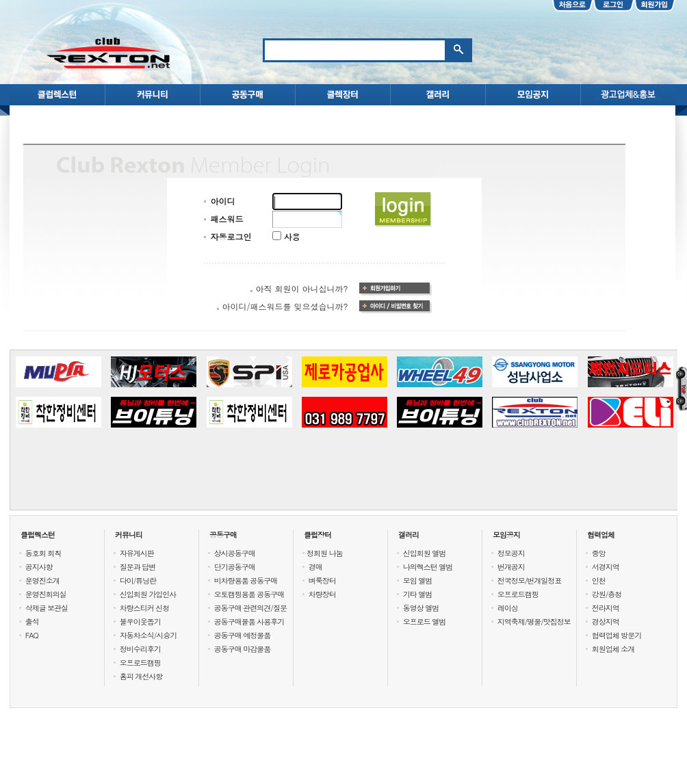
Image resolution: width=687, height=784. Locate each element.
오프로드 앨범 (425, 622)
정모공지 (511, 553)
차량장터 (322, 594)
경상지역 (606, 622)
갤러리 (409, 535)
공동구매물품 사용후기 (249, 622)
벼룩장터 (322, 580)
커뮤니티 (129, 535)
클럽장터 (317, 535)
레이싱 (508, 608)
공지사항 (39, 567)
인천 (599, 580)
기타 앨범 (418, 594)
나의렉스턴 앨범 (428, 567)
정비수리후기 (140, 649)
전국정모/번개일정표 (530, 580)
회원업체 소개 (613, 649)
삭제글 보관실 (47, 608)
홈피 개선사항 (141, 676)
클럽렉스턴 (38, 535)
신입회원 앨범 (425, 553)
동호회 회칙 (43, 553)
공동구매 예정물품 (243, 635)
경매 (315, 567)
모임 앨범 (418, 580)
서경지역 (606, 567)
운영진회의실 (46, 594)
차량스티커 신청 (145, 608)
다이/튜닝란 (138, 580)
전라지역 (606, 608)
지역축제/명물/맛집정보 (534, 622)
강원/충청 (607, 594)
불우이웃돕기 (140, 622)
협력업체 (601, 535)
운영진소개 (42, 580)
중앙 (599, 553)
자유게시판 (137, 553)
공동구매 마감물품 (243, 649)
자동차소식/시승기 (148, 635)
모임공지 (506, 535)
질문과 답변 (138, 567)
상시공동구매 (235, 553)
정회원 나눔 (325, 553)
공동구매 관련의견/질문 (250, 608)
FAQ (32, 635)
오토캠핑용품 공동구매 (249, 594)
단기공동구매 (235, 567)
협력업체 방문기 (617, 635)
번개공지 (511, 567)
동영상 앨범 (421, 608)
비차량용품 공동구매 (246, 580)
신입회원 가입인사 (148, 594)
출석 (32, 622)
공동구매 (223, 535)
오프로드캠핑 (140, 663)
